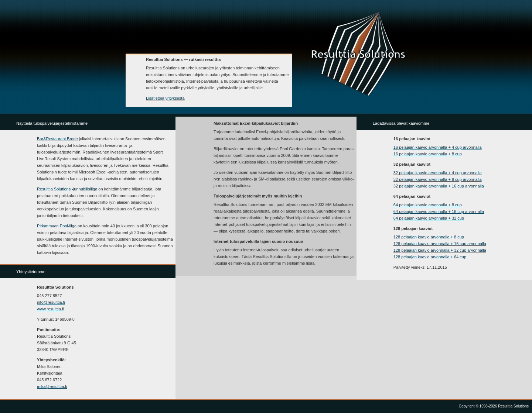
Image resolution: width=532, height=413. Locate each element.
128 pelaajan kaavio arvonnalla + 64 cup (430, 257)
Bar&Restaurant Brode (57, 139)
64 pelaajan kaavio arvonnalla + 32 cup (429, 218)
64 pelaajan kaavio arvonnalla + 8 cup (428, 205)
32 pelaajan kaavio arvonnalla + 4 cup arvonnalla (438, 173)
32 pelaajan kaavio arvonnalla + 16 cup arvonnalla (439, 186)
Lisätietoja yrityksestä (165, 98)
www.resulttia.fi (50, 309)
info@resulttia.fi (51, 302)
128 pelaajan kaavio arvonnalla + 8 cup (429, 237)
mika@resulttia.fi (52, 386)
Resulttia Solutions (67, 189)
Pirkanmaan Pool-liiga (57, 226)
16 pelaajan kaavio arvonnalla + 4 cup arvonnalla (438, 147)
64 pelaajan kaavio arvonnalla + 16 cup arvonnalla (439, 211)
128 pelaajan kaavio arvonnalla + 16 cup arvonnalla (440, 244)
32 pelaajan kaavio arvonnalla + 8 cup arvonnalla (438, 179)
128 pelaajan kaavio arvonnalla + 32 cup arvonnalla (440, 250)
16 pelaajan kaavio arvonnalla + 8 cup (428, 154)
